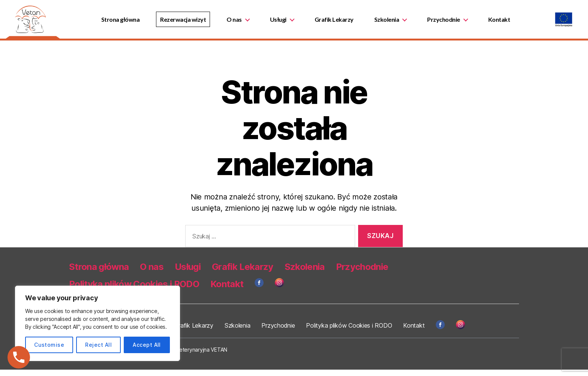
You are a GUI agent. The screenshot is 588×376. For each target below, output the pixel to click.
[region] (97, 323)
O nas (238, 22)
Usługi (282, 22)
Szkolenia (390, 22)
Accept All (147, 345)
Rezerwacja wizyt (187, 22)
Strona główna (124, 22)
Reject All (98, 345)
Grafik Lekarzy (337, 22)
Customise (49, 345)
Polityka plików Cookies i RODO (348, 332)
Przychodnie (447, 22)
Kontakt (503, 22)
